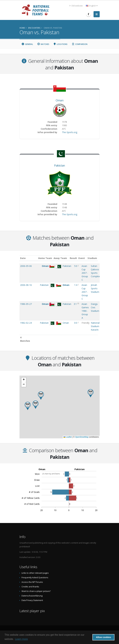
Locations (60, 44)
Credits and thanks (30, 587)
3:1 (76, 304)
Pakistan (59, 165)
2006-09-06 (26, 266)
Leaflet (68, 437)
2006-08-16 (26, 285)
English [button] (92, 6)
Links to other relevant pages (35, 573)
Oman (59, 100)
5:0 (76, 266)
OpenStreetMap (82, 437)
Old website (76, 6)
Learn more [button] (21, 639)
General (27, 44)
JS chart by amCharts (51, 474)
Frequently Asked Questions (35, 578)
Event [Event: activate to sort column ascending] (85, 258)
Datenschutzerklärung (32, 596)
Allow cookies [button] (103, 637)
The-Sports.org (70, 132)
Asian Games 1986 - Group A (85, 311)
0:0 (76, 323)
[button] (36, 405)
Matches (43, 44)
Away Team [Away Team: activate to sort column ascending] (63, 258)
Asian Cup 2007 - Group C (85, 273)
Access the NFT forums (32, 582)
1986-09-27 (26, 304)
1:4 (76, 285)
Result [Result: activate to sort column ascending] (76, 258)
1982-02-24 (26, 323)
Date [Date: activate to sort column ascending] (23, 258)
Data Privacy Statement (32, 600)
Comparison (79, 44)
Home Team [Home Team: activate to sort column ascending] (48, 258)
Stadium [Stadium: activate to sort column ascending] (96, 258)
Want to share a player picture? (36, 591)
